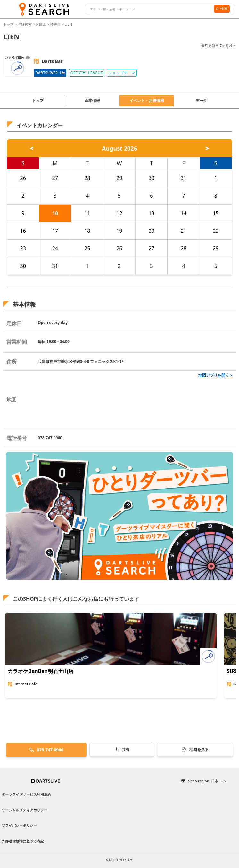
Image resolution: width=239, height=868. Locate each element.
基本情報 (92, 101)
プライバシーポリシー (19, 825)
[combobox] (148, 9)
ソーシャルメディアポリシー (25, 810)
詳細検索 (25, 24)
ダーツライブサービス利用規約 (26, 794)
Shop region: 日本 (203, 781)
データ (201, 101)
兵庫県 (41, 24)
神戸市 (55, 24)
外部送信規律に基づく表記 (23, 841)
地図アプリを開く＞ (216, 375)
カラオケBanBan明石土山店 (41, 671)
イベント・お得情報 (147, 101)
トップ (9, 24)
